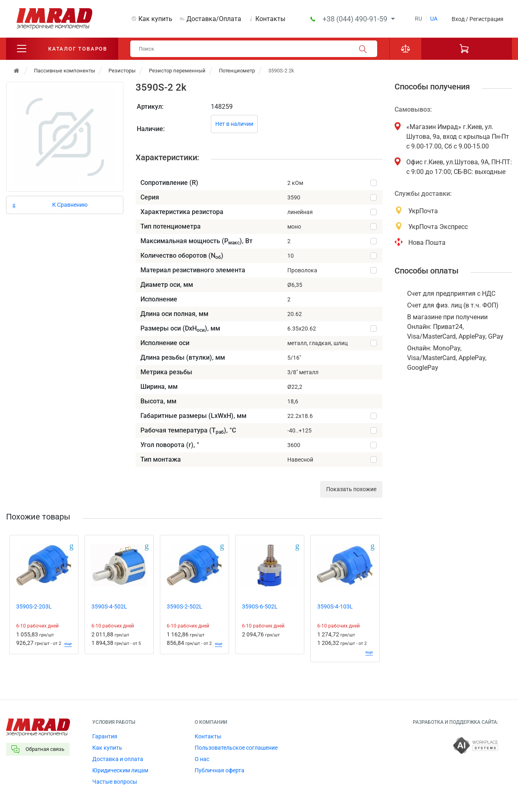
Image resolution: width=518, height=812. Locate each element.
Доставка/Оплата (214, 19)
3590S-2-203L (34, 607)
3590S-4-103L (335, 607)
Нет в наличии (234, 124)
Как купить (155, 19)
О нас (202, 759)
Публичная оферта (220, 771)
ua (434, 19)
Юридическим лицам (120, 771)
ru (418, 19)
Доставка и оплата (118, 759)
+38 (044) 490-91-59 (356, 19)
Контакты (270, 19)
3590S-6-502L (260, 607)
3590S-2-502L (185, 607)
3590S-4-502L (109, 607)
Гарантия (105, 737)
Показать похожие (351, 490)
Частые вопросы (115, 782)
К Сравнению (70, 205)
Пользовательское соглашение (236, 748)
